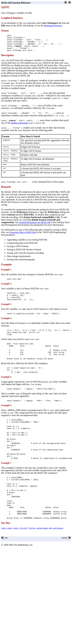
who (51, 558)
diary (16, 558)
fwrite (32, 558)
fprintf (24, 558)
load (3, 558)
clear (9, 558)
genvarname (42, 558)
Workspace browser (53, 26)
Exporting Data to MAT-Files (23, 237)
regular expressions (20, 126)
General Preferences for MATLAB (35, 227)
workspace (58, 558)
